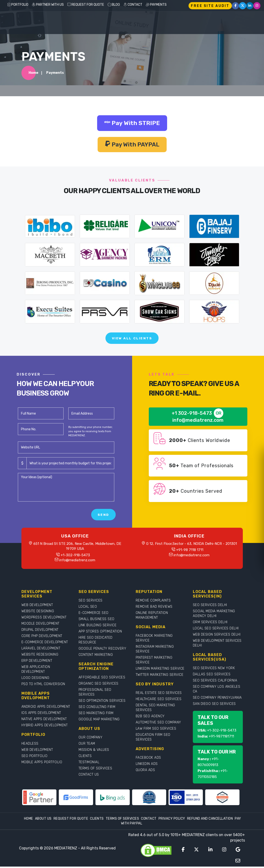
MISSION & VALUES (94, 751)
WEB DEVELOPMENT (37, 606)
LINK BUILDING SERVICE (98, 627)
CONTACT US (89, 776)
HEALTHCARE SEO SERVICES (159, 700)
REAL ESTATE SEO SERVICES (159, 694)
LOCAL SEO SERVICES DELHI (216, 630)
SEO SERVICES (91, 602)
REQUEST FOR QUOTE (86, 5)
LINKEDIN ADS (147, 765)
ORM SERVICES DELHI (210, 624)
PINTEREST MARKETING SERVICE (154, 661)
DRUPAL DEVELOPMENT (40, 631)
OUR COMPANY (91, 739)
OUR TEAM (87, 745)
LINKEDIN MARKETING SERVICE (160, 670)
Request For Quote (71, 820)
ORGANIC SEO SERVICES (99, 685)
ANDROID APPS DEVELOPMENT (46, 708)
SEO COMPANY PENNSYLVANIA (217, 699)
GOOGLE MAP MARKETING (99, 721)
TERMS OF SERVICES (95, 770)
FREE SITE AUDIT (210, 6)
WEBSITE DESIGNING (38, 613)
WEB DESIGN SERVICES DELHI (217, 636)
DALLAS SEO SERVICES (212, 676)
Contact (149, 820)
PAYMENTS (156, 5)
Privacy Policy (172, 820)
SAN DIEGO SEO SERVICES (214, 705)
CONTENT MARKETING (96, 656)
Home (33, 73)
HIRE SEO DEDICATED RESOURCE (96, 641)
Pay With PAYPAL (132, 145)
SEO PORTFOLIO (35, 757)
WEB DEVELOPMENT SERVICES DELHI (217, 645)
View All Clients (132, 339)
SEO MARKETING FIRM (96, 715)
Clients (97, 820)
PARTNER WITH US (48, 5)
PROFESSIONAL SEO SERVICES (95, 694)
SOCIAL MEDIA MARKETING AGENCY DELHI (214, 615)
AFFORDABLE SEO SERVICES (102, 679)
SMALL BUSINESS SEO (97, 620)
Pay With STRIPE (132, 123)
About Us (43, 820)
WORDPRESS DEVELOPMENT (44, 619)
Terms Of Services (122, 820)
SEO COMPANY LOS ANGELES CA (217, 690)
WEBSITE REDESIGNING (40, 656)
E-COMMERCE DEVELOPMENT (45, 644)
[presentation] (54, 516)
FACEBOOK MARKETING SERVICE (154, 640)
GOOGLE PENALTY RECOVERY (102, 650)
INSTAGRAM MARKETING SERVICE (155, 650)
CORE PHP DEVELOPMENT (42, 637)
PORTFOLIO (18, 5)
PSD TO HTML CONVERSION (43, 685)
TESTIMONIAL (89, 764)
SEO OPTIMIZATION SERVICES (102, 702)
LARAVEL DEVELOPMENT (41, 650)
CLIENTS (85, 757)
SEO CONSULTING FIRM (97, 708)
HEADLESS (30, 745)
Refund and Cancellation (210, 820)
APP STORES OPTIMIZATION (100, 633)
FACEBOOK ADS (148, 759)
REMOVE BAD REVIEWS (154, 608)
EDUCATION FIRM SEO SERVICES (153, 739)
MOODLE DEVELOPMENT (40, 625)
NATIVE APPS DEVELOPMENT (44, 720)
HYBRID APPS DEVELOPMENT (45, 727)
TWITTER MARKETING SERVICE (160, 676)
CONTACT (133, 5)
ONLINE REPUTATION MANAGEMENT (152, 617)
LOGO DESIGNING (35, 679)
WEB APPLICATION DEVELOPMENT (36, 671)
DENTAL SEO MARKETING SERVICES (155, 709)
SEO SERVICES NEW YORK (214, 670)
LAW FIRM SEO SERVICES (156, 730)
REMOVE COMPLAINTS (153, 602)
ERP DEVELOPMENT (37, 662)
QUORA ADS (145, 771)
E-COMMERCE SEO (94, 614)
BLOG (114, 5)
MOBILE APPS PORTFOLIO (42, 763)
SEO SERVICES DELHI (210, 606)
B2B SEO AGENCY (150, 718)
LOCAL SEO (88, 608)
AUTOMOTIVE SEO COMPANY (158, 724)
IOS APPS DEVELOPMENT (41, 714)
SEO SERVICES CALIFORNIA (215, 682)
